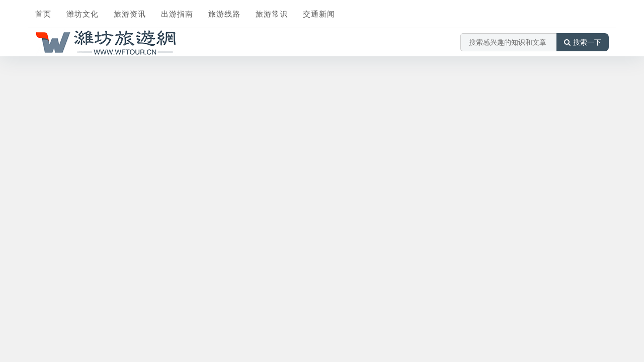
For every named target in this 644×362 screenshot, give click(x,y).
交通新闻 (319, 14)
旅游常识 (272, 14)
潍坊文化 (83, 14)
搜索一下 (583, 42)
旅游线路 (224, 14)
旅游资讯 (130, 14)
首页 (43, 14)
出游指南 (177, 14)
